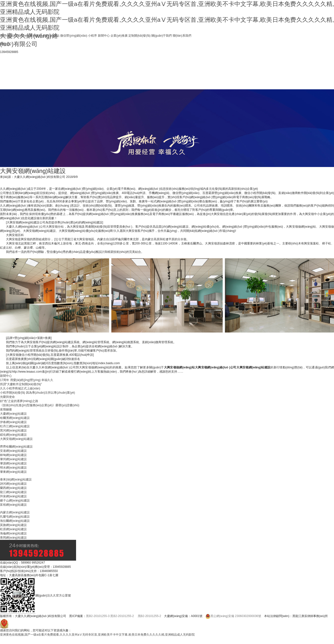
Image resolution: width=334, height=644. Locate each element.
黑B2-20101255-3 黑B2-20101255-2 (110, 616)
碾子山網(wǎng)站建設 (15, 501)
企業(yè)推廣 (119, 36)
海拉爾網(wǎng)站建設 (15, 521)
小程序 (92, 36)
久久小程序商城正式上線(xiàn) (20, 388)
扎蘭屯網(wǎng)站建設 (15, 517)
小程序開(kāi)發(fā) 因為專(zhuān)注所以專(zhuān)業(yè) (38, 393)
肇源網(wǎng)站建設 (13, 463)
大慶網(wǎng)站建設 (13, 414)
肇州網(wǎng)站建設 (13, 459)
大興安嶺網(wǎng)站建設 (16, 439)
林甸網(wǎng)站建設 (13, 455)
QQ (9, 44)
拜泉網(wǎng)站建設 (13, 496)
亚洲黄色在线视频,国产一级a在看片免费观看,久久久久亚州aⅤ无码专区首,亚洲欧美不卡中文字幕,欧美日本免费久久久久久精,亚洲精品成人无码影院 (97, 635)
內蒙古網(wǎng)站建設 (15, 512)
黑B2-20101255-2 (150, 616)
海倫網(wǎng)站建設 (13, 533)
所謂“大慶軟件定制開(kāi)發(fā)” (21, 384)
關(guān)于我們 (162, 36)
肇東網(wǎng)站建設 (13, 472)
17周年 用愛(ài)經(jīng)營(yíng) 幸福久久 (27, 380)
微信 (3, 44)
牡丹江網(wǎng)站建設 (15, 426)
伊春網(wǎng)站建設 (13, 422)
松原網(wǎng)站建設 (13, 529)
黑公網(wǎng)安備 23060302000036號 (233, 616)
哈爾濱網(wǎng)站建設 (15, 418)
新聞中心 (104, 36)
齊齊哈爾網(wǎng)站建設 (16, 447)
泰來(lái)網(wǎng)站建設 (16, 479)
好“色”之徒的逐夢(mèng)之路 (19, 401)
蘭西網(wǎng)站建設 (13, 488)
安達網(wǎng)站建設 (13, 451)
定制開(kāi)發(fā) (139, 36)
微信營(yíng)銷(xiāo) (74, 36)
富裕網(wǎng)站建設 (13, 505)
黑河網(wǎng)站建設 (13, 430)
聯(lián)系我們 (182, 36)
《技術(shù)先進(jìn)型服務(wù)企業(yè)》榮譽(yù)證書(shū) (40, 405)
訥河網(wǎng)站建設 (13, 484)
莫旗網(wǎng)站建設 (13, 525)
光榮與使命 (7, 397)
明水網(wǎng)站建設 (13, 468)
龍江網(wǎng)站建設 (13, 492)
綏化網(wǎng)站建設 (13, 435)
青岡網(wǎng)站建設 (13, 538)
